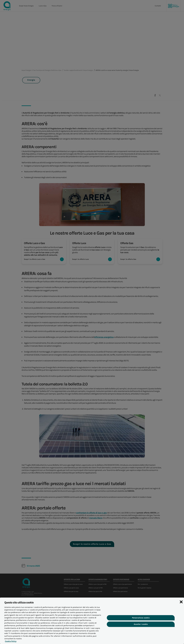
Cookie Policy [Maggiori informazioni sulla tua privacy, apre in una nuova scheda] (11, 641)
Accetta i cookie (141, 624)
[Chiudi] (181, 602)
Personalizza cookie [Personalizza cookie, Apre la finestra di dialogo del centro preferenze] (141, 618)
